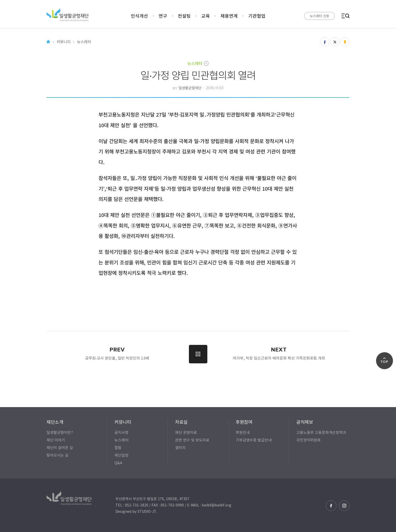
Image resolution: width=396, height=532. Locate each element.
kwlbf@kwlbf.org (217, 505)
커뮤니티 (64, 42)
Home (48, 42)
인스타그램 (344, 506)
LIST (198, 354)
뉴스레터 (195, 63)
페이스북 (331, 506)
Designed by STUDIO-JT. (136, 511)
